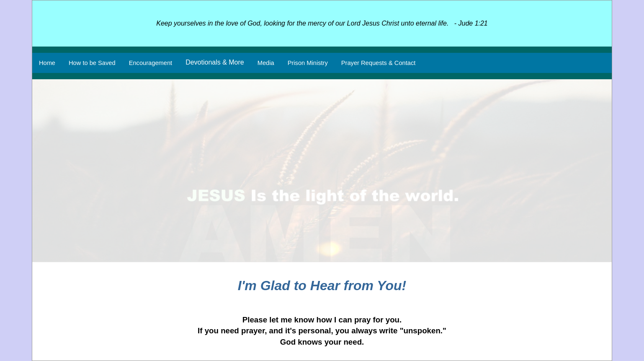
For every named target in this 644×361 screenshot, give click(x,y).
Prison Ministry (308, 63)
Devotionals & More (215, 62)
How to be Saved (92, 63)
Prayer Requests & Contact (379, 63)
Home (47, 63)
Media (266, 63)
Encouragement (151, 63)
